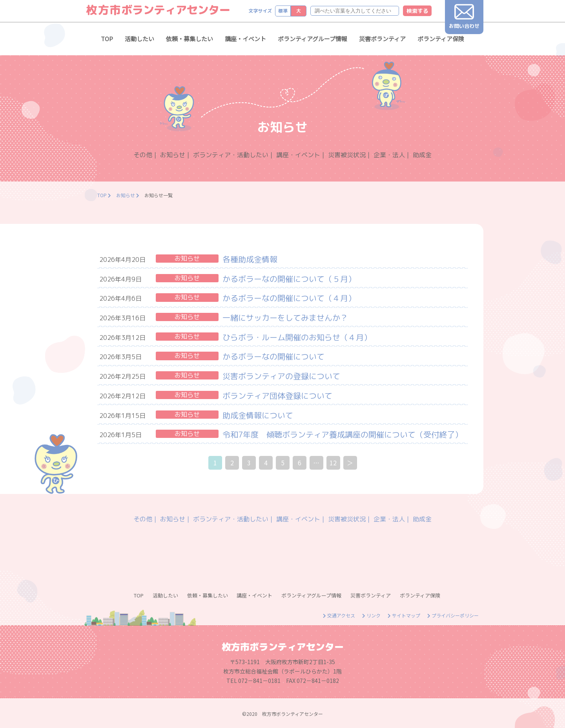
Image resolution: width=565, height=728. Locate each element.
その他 (143, 155)
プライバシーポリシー (453, 615)
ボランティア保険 (441, 39)
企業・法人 (389, 155)
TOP (107, 39)
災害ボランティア (382, 39)
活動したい (139, 39)
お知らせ (173, 155)
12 (333, 463)
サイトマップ (404, 615)
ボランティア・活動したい (231, 155)
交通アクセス (339, 615)
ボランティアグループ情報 (313, 39)
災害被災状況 (347, 155)
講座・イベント (245, 39)
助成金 (422, 155)
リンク (371, 615)
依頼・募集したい (190, 39)
